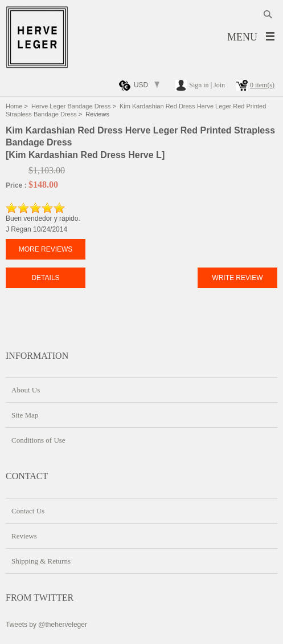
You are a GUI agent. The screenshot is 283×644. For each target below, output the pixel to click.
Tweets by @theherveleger (46, 625)
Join (219, 85)
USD (141, 85)
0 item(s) (262, 85)
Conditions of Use (38, 440)
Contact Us (28, 511)
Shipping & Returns (41, 561)
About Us (26, 390)
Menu (242, 37)
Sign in (199, 85)
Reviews (24, 536)
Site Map (25, 415)
